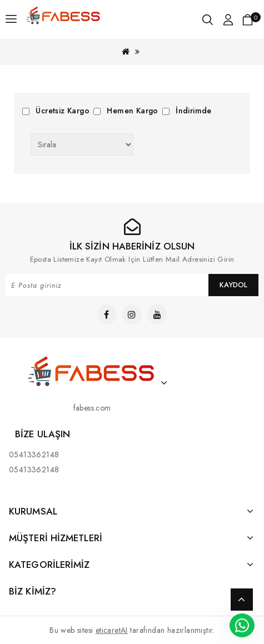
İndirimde (194, 111)
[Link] (64, 12)
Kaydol (233, 285)
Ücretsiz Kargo (63, 111)
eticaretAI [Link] (112, 630)
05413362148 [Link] (34, 455)
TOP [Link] (242, 600)
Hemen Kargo (132, 111)
